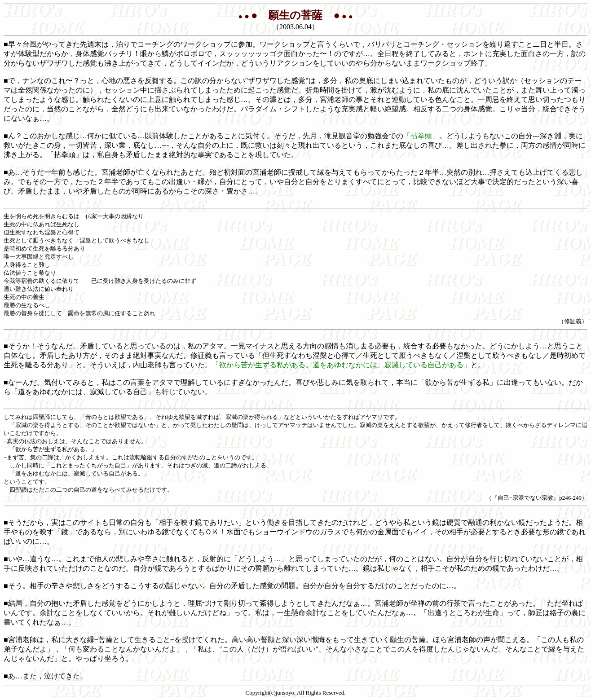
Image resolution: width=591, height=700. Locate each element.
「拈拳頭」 (421, 136)
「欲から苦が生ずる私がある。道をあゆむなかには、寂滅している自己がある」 (341, 365)
